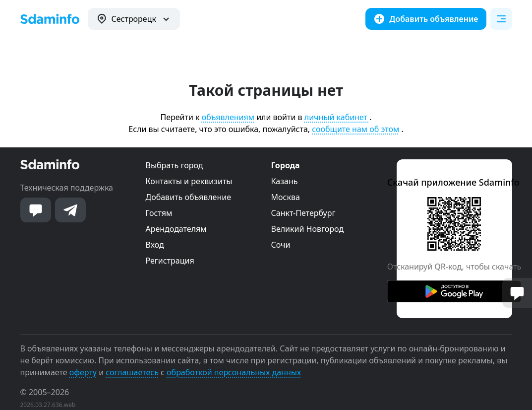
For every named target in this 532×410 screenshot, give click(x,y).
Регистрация (170, 261)
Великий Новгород (308, 229)
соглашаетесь (132, 372)
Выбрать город (175, 165)
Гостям (159, 213)
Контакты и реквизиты (189, 181)
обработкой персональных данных (234, 372)
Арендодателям (176, 229)
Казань (285, 181)
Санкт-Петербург (303, 213)
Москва (286, 197)
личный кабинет (337, 117)
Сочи (281, 245)
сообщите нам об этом (355, 129)
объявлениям (228, 117)
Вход (155, 245)
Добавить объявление (188, 197)
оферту (83, 372)
